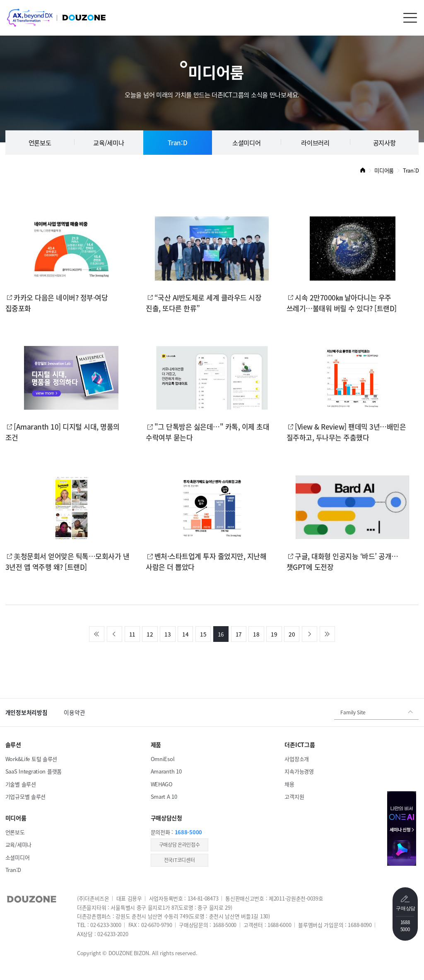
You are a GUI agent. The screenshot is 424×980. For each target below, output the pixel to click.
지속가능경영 (299, 771)
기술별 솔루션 (21, 784)
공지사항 (384, 143)
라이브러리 (315, 143)
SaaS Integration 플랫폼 (34, 771)
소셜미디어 (247, 143)
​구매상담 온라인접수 (179, 845)
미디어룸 (384, 170)
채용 (289, 784)
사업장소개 (297, 759)
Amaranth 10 (166, 771)
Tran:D (177, 143)
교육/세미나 (108, 143)
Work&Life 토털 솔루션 (31, 759)
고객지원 (294, 796)
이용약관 (74, 712)
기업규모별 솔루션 (25, 796)
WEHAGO (162, 784)
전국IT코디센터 (179, 860)
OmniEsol (163, 759)
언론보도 (40, 143)
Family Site (353, 712)
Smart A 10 (164, 796)
